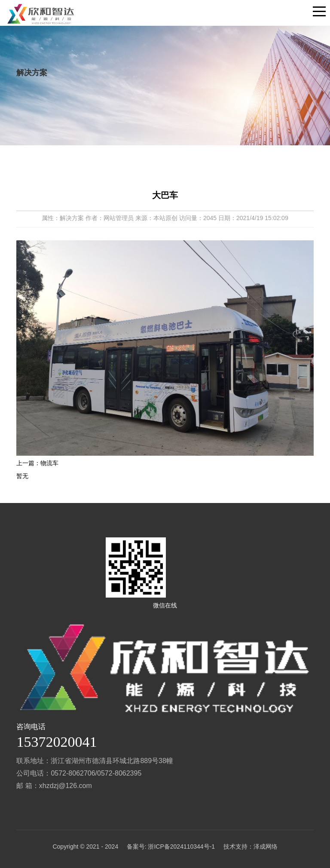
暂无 (22, 476)
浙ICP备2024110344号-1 (181, 847)
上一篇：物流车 (37, 463)
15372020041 (57, 742)
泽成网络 (266, 847)
